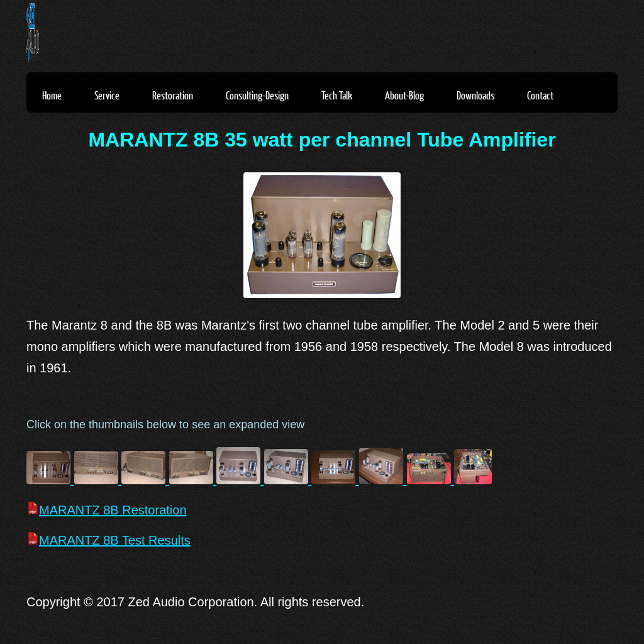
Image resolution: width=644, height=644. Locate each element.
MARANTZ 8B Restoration (107, 510)
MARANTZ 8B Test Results (108, 540)
